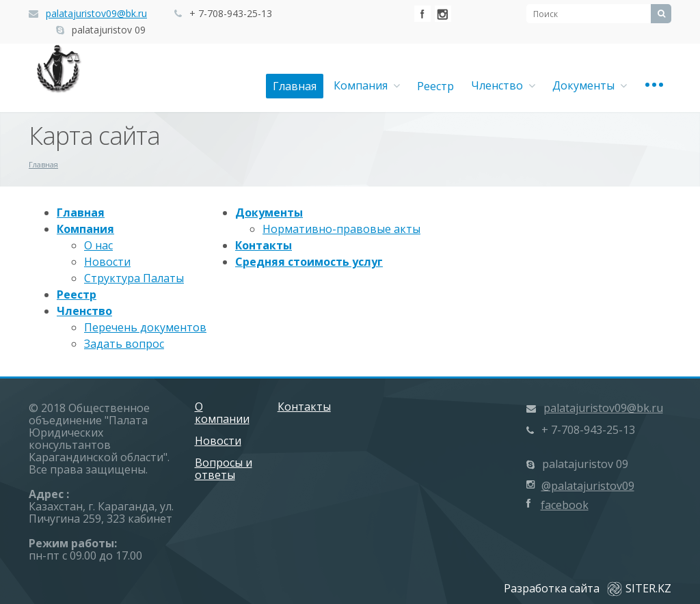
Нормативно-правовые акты (341, 229)
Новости (107, 262)
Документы (590, 85)
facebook (565, 505)
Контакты (264, 245)
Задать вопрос (124, 344)
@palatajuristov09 (588, 486)
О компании (222, 413)
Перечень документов (145, 327)
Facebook (422, 14)
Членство (503, 85)
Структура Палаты (134, 278)
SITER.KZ (639, 588)
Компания (367, 85)
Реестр (435, 86)
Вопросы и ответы (224, 469)
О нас (98, 245)
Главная (295, 86)
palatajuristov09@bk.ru (96, 13)
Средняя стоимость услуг (309, 262)
